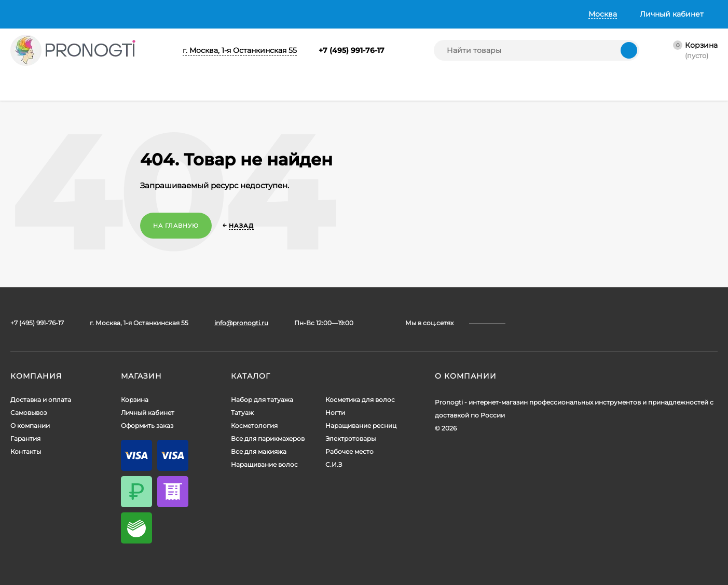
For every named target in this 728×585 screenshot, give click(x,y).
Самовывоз (117, 14)
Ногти (335, 413)
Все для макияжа (259, 451)
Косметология (254, 426)
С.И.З (334, 464)
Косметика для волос (360, 400)
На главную (176, 226)
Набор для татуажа (262, 400)
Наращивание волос (264, 464)
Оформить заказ (147, 426)
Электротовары (351, 438)
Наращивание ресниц (361, 426)
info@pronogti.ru (241, 323)
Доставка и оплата (45, 14)
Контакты (284, 14)
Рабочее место (349, 451)
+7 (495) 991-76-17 (352, 50)
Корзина (135, 400)
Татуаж (242, 413)
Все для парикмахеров (268, 438)
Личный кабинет (148, 413)
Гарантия (233, 14)
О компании (177, 14)
